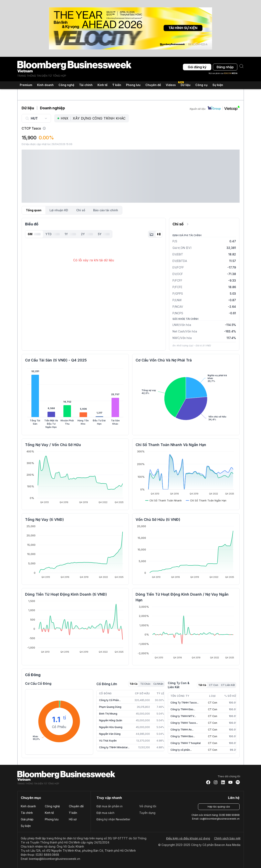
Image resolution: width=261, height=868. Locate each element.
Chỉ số (81, 210)
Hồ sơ (73, 819)
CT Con (214, 685)
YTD (53, 234)
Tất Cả (133, 684)
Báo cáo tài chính (106, 210)
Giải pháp (27, 819)
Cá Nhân (158, 684)
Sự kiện (218, 85)
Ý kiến (73, 813)
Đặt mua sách (105, 813)
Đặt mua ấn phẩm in (109, 806)
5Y (104, 234)
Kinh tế (49, 813)
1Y (70, 234)
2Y (87, 234)
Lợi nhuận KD (59, 210)
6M (34, 234)
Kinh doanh (28, 806)
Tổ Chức (145, 684)
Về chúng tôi (148, 806)
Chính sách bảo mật (227, 838)
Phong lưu (52, 819)
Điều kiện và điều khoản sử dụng (188, 838)
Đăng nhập (225, 67)
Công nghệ (52, 806)
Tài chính (27, 813)
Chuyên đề (76, 806)
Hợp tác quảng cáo (219, 807)
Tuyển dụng (147, 813)
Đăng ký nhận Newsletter (113, 819)
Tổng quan (34, 210)
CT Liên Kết (228, 685)
